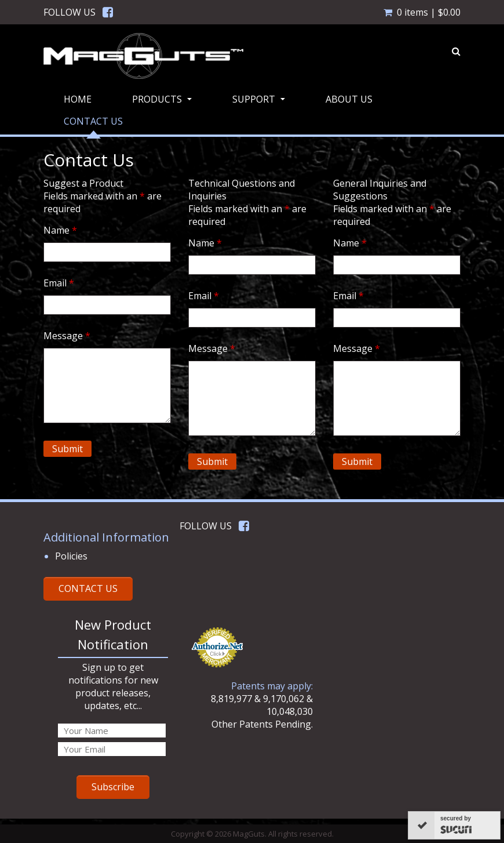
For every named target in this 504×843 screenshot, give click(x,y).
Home (78, 99)
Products (163, 103)
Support (260, 103)
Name (60, 230)
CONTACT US (88, 588)
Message (67, 336)
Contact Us (93, 121)
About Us (349, 99)
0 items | (422, 12)
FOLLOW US (70, 12)
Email (59, 283)
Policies (71, 556)
